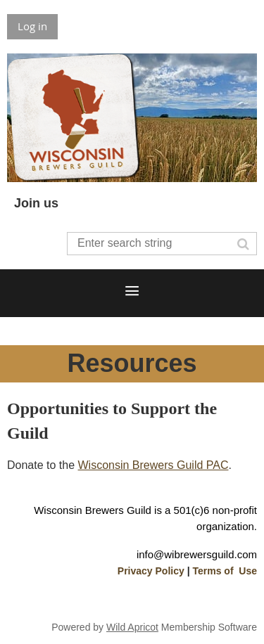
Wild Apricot (132, 627)
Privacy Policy (151, 571)
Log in (32, 26)
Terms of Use (225, 571)
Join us (36, 203)
